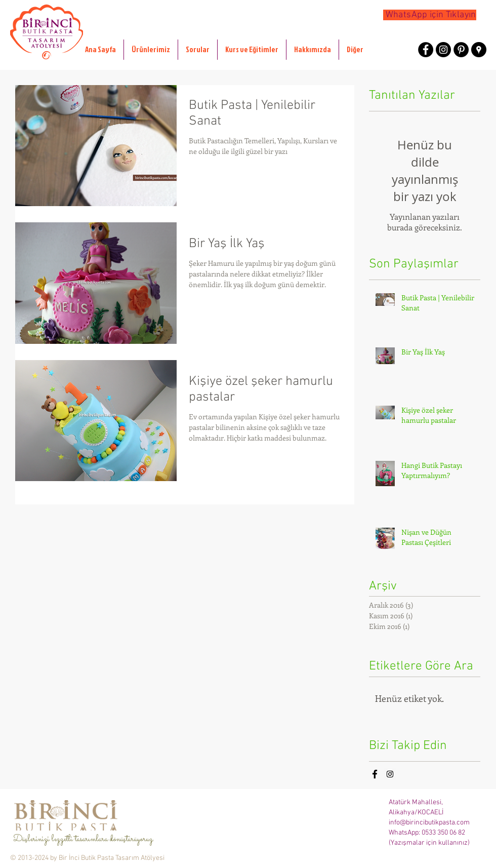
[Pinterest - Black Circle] (461, 50)
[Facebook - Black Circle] (426, 50)
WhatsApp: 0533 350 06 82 (427, 833)
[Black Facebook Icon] (375, 774)
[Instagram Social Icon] (390, 774)
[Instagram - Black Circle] (443, 50)
